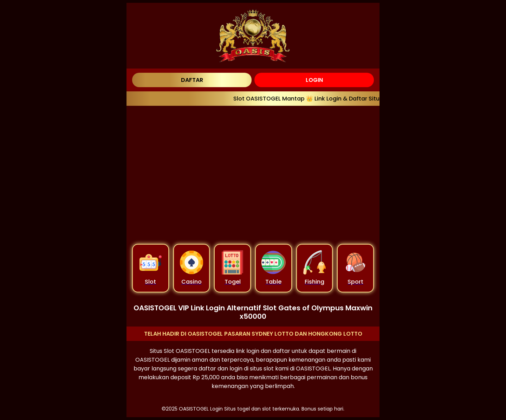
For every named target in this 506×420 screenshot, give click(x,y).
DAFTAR (192, 80)
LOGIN (314, 80)
